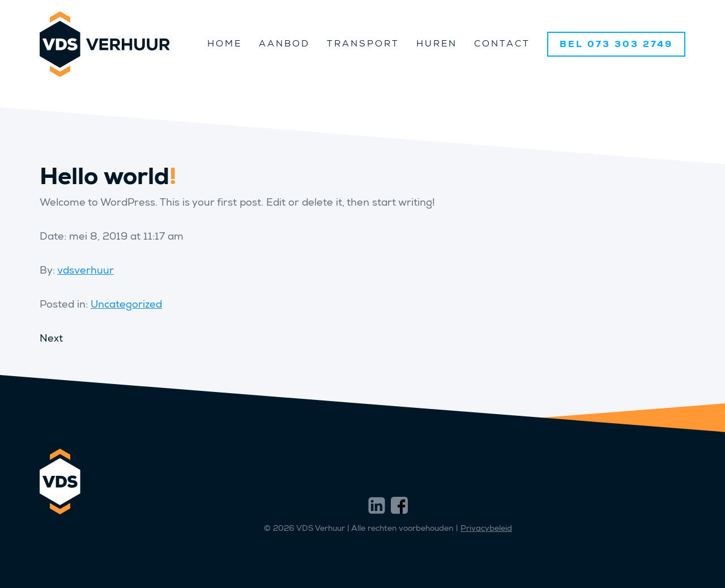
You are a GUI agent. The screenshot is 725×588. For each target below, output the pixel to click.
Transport (363, 43)
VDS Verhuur (105, 44)
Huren (437, 43)
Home (225, 43)
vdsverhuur (86, 270)
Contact (502, 43)
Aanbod (284, 43)
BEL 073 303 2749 (616, 44)
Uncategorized (126, 304)
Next (51, 338)
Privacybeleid (486, 528)
